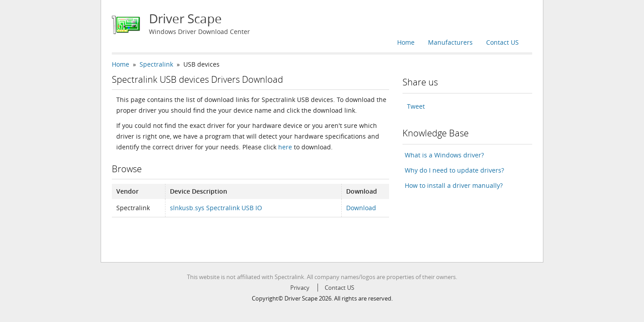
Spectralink (156, 64)
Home (406, 42)
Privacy (300, 288)
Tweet (416, 106)
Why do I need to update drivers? (454, 170)
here (285, 147)
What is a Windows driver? (444, 155)
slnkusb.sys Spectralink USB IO (216, 208)
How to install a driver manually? (454, 185)
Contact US (502, 42)
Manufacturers (450, 42)
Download (361, 208)
